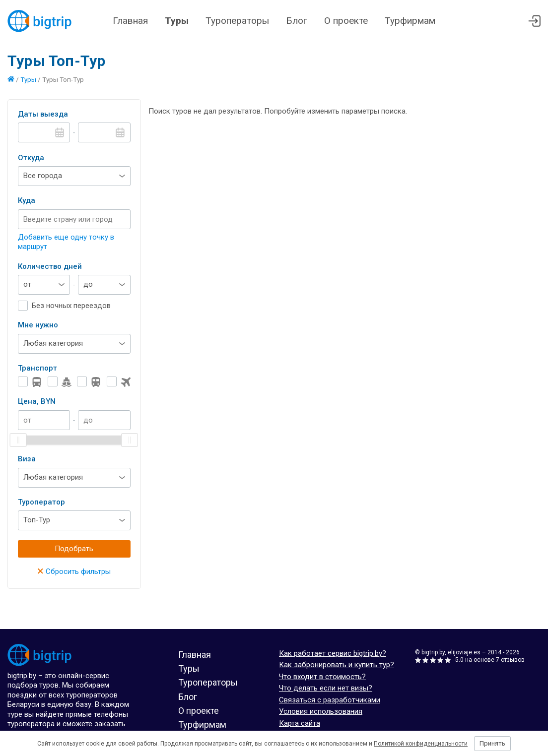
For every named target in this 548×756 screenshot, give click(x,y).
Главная (130, 21)
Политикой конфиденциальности (421, 744)
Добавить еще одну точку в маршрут (66, 242)
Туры (177, 21)
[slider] (18, 440)
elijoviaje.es (464, 652)
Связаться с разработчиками (330, 700)
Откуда (31, 158)
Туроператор (41, 502)
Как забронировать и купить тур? (337, 665)
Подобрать (74, 549)
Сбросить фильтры (74, 571)
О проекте (346, 21)
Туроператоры (237, 21)
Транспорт (37, 368)
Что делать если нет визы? (326, 688)
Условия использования (321, 711)
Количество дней (50, 266)
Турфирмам (410, 21)
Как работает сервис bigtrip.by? (333, 653)
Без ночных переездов (71, 306)
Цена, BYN (37, 401)
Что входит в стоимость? (322, 677)
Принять (492, 743)
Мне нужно (38, 325)
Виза (27, 459)
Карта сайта (300, 723)
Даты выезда (43, 114)
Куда (27, 200)
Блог (297, 21)
